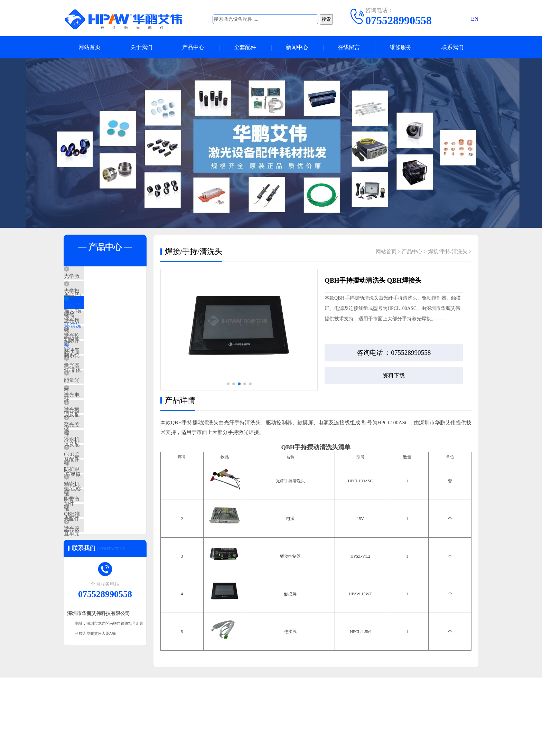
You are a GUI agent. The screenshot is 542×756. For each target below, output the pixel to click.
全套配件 (245, 48)
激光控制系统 (95, 359)
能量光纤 (90, 420)
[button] (228, 384)
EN (475, 19)
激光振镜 (90, 461)
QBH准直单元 (96, 603)
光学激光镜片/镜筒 (101, 277)
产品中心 (193, 48)
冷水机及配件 (95, 501)
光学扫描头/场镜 (99, 297)
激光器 (88, 399)
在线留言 (349, 48)
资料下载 (394, 376)
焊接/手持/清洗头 (99, 318)
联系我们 (452, 48)
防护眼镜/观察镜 (99, 542)
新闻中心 (297, 48)
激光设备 (90, 624)
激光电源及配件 (98, 440)
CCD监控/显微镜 (99, 522)
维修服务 (401, 48)
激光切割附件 (95, 338)
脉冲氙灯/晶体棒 (99, 379)
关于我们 (141, 48)
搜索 (326, 19)
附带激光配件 (95, 583)
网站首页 (90, 48)
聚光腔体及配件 (98, 481)
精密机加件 (93, 563)
